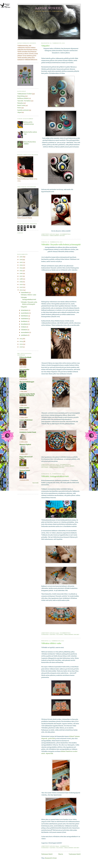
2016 (21, 273)
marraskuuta (25, 333)
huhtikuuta (25, 316)
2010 (21, 257)
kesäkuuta (24, 321)
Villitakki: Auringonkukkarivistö (55, 476)
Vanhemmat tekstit (75, 854)
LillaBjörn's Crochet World (28, 432)
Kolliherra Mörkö (68, 466)
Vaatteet (52, 634)
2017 (21, 276)
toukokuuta (25, 319)
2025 (21, 344)
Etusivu (61, 854)
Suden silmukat (24, 408)
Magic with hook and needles (26, 458)
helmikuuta (25, 310)
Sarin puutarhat (24, 370)
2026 (21, 347)
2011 (21, 260)
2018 (21, 279)
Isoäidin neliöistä (23, 110)
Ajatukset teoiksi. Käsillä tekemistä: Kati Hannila (27, 395)
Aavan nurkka (49, 8)
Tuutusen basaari (25, 471)
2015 (21, 271)
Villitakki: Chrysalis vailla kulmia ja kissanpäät (61, 245)
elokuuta (24, 327)
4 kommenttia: (65, 846)
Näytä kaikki (36, 483)
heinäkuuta (25, 324)
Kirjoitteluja (21, 96)
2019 (21, 282)
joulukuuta (24, 335)
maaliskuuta (25, 313)
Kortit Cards (21, 106)
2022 (21, 290)
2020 (21, 285)
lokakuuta (24, 330)
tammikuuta (25, 293)
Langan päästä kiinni (26, 420)
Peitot (19, 108)
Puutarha (20, 103)
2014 (21, 268)
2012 (21, 262)
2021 (21, 287)
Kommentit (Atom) (51, 858)
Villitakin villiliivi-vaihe (51, 643)
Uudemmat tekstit (47, 854)
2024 (21, 341)
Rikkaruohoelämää (25, 357)
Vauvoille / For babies (24, 101)
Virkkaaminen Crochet (57, 236)
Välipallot (45, 46)
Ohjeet (19, 113)
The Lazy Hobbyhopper (27, 382)
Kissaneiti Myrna (55, 466)
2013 (21, 265)
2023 (21, 339)
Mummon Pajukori (25, 445)
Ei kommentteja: (65, 234)
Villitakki (45, 467)
